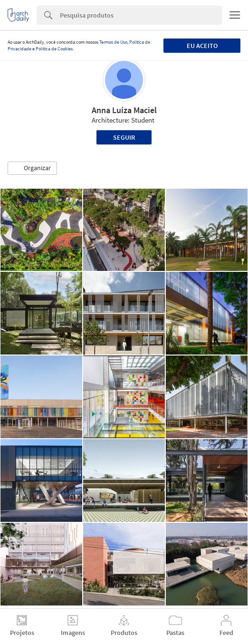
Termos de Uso (113, 42)
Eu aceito (202, 46)
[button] (32, 168)
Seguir (124, 137)
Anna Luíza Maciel (124, 110)
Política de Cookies (54, 49)
